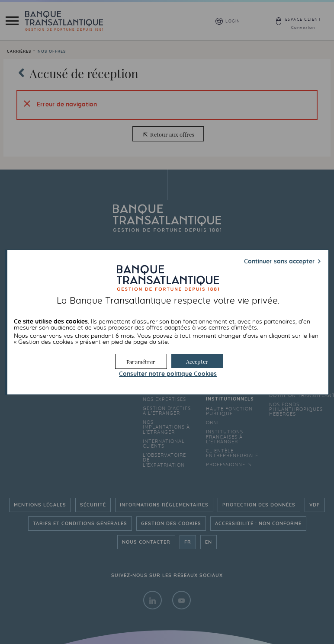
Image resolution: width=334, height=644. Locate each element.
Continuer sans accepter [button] (279, 262)
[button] (197, 361)
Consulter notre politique (168, 374)
